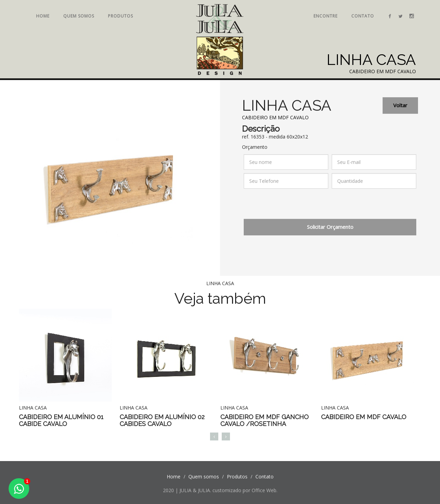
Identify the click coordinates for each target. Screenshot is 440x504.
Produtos (120, 16)
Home (43, 16)
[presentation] (296, 209)
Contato (363, 16)
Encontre (326, 16)
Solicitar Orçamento (330, 230)
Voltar (400, 109)
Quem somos (79, 16)
